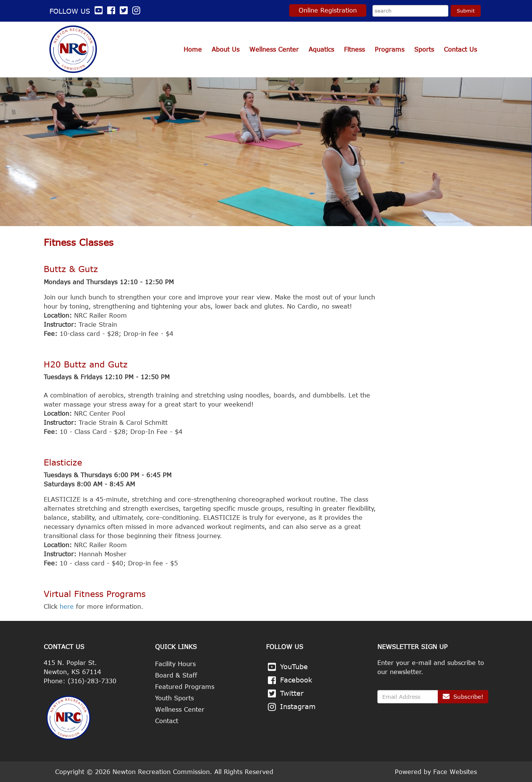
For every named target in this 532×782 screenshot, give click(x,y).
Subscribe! (463, 696)
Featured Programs (185, 687)
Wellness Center (274, 49)
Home (193, 49)
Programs (389, 49)
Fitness (354, 49)
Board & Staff (176, 675)
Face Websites (455, 772)
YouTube (294, 666)
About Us (226, 49)
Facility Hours (175, 664)
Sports (424, 49)
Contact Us (460, 49)
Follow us (77, 11)
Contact (167, 721)
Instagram (298, 706)
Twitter (292, 693)
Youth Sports (174, 698)
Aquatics (321, 49)
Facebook (296, 680)
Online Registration (328, 10)
